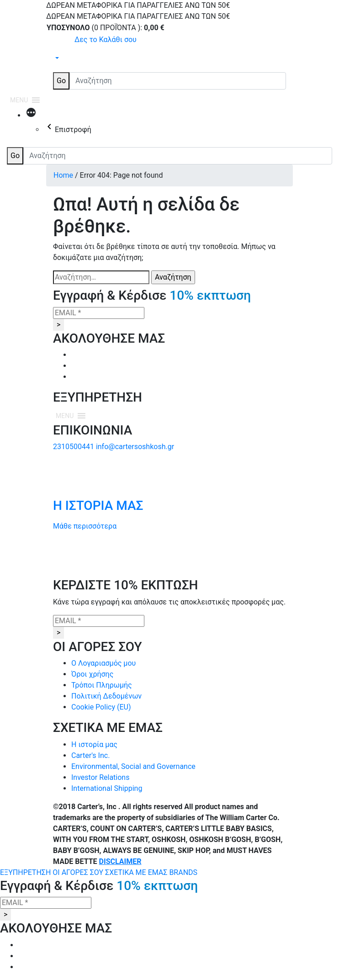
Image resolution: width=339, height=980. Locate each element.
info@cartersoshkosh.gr (135, 447)
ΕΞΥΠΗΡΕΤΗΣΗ (26, 872)
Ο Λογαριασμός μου (103, 663)
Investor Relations (100, 777)
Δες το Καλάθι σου (106, 40)
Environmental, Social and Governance (133, 766)
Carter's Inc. (90, 755)
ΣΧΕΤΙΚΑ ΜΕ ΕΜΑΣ (137, 872)
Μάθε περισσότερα (85, 526)
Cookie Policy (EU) (101, 707)
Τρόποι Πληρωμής (102, 685)
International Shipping (107, 788)
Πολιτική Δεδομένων (106, 696)
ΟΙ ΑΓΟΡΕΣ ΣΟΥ (79, 872)
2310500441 (74, 447)
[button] (19, 100)
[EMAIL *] (99, 313)
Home (63, 175)
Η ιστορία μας (94, 744)
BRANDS (183, 872)
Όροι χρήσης (92, 674)
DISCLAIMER (120, 861)
